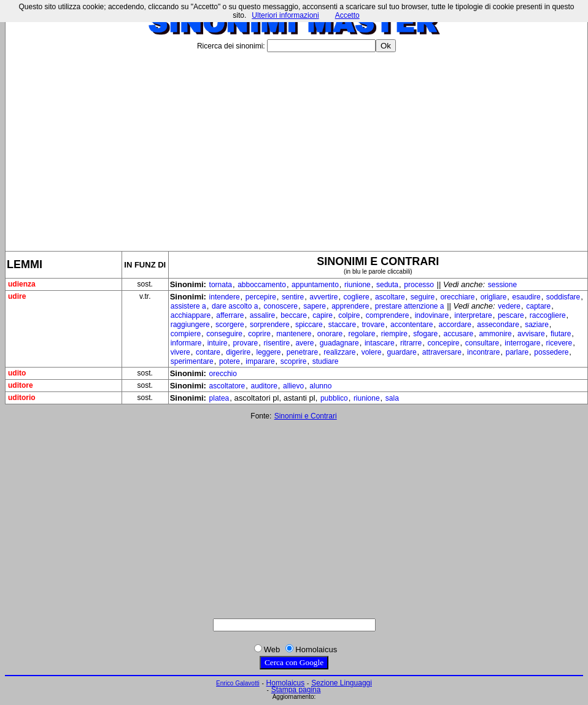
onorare (330, 334)
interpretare (473, 315)
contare (208, 352)
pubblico (334, 398)
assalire (262, 315)
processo (419, 285)
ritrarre (411, 343)
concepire (443, 343)
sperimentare (192, 361)
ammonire (495, 334)
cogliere (357, 297)
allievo (293, 386)
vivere (180, 352)
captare (538, 306)
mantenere (294, 334)
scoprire (294, 361)
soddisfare (563, 297)
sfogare (425, 334)
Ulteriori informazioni (285, 15)
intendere (225, 297)
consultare (482, 343)
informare (186, 343)
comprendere (388, 315)
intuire (218, 343)
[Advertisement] (296, 147)
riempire (394, 334)
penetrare (302, 352)
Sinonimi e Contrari (306, 416)
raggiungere (190, 325)
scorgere (230, 325)
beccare (294, 315)
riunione (358, 285)
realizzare (339, 352)
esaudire (527, 297)
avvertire (323, 297)
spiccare (309, 325)
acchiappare (191, 315)
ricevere (559, 343)
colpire (349, 315)
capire (323, 315)
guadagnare (339, 343)
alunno (320, 386)
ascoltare (390, 297)
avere (304, 343)
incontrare (483, 352)
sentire (293, 297)
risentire (277, 343)
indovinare (432, 315)
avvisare (531, 334)
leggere (268, 352)
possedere (551, 352)
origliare (494, 297)
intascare (380, 343)
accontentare (412, 325)
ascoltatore (227, 386)
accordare (455, 325)
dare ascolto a (235, 306)
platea (219, 398)
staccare (342, 325)
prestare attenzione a (410, 306)
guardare (402, 352)
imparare (260, 361)
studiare (326, 361)
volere (372, 352)
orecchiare (457, 297)
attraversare (442, 352)
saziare (537, 325)
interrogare (522, 343)
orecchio (223, 374)
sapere (315, 306)
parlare (517, 352)
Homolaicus (286, 683)
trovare (373, 325)
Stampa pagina (296, 690)
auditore (264, 386)
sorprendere (270, 325)
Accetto (347, 15)
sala (392, 398)
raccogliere (548, 315)
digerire (238, 352)
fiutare (561, 334)
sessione (502, 285)
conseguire (224, 334)
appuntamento (315, 285)
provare (246, 343)
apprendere (350, 306)
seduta (387, 285)
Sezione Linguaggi (342, 683)
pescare (511, 315)
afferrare (230, 315)
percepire (261, 297)
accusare (459, 334)
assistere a (188, 306)
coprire (259, 334)
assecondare (498, 325)
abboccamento (262, 285)
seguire (423, 297)
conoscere (281, 306)
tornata (221, 285)
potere (230, 361)
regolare (362, 334)
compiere (186, 334)
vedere (509, 306)
